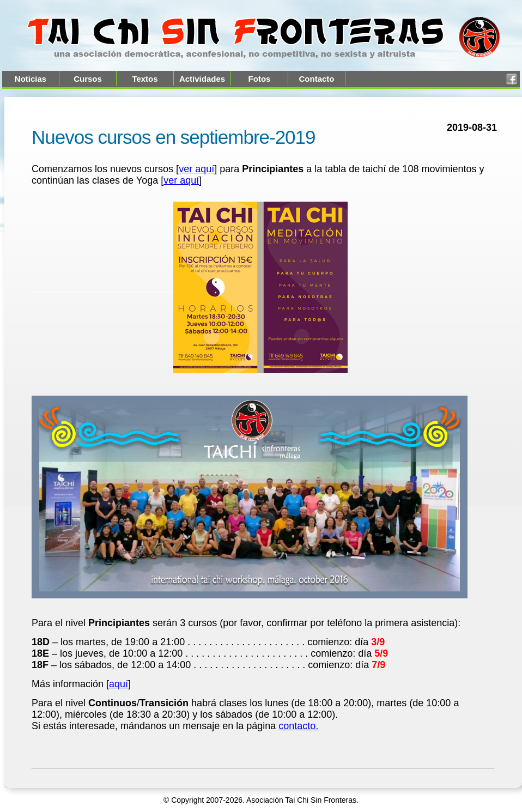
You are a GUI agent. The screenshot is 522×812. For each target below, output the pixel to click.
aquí (119, 684)
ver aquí (196, 169)
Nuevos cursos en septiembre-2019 (174, 137)
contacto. (298, 726)
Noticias (31, 79)
